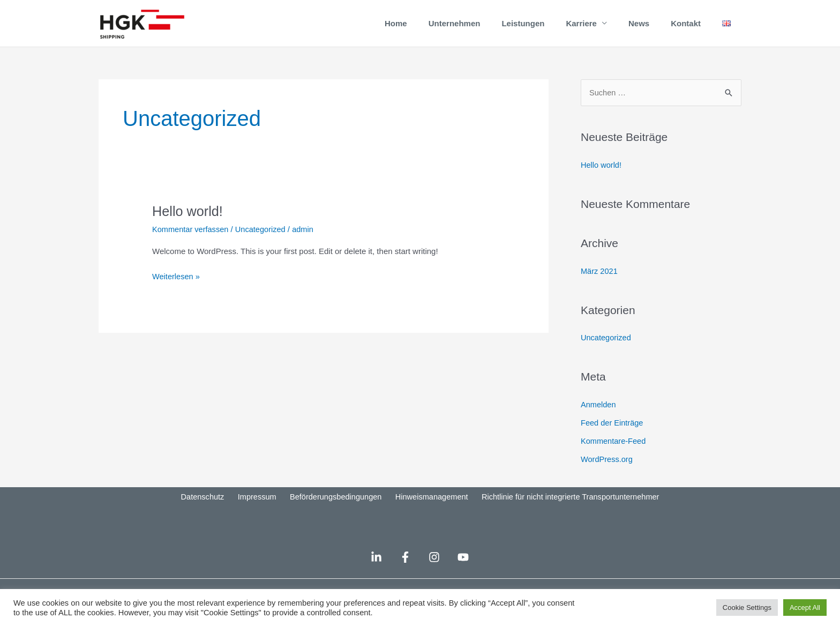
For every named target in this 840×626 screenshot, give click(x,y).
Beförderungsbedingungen (333, 511)
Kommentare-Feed (614, 453)
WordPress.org (607, 471)
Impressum (256, 511)
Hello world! (189, 223)
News (639, 29)
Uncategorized (263, 241)
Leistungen (523, 29)
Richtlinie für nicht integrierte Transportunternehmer (566, 511)
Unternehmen (455, 29)
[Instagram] (436, 569)
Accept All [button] (805, 608)
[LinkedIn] (370, 569)
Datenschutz (204, 511)
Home (396, 29)
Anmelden (599, 417)
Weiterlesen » (177, 288)
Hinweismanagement (427, 511)
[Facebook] (403, 569)
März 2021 (600, 283)
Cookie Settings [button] (747, 608)
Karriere (581, 29)
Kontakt (686, 29)
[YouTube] (470, 569)
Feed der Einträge (613, 435)
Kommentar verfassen (192, 241)
